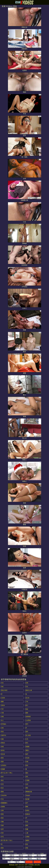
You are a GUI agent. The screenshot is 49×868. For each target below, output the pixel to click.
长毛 (2, 837)
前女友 (3, 754)
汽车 (2, 709)
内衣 (2, 833)
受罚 (27, 724)
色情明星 (28, 717)
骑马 (27, 743)
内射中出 (4, 735)
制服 (27, 829)
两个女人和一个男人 (7, 773)
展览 (2, 758)
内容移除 (31, 865)
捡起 (27, 709)
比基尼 (3, 698)
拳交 (2, 780)
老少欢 (27, 698)
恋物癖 (3, 769)
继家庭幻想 (29, 792)
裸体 (2, 848)
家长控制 (37, 865)
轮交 (2, 788)
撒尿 (27, 713)
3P (26, 818)
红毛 (27, 739)
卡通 (2, 713)
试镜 (2, 717)
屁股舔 (27, 747)
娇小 (27, 705)
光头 (2, 683)
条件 (17, 865)
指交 (2, 777)
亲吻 (2, 822)
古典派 (27, 837)
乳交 (27, 822)
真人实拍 (28, 735)
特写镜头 (4, 724)
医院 (2, 814)
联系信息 (12, 865)
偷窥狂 (27, 840)
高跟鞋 (3, 807)
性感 (27, 762)
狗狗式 (3, 743)
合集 (2, 728)
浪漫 (2, 747)
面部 (2, 762)
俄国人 (27, 750)
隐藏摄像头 (4, 803)
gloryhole (4, 795)
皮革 (2, 829)
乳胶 (2, 825)
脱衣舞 (27, 799)
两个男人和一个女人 (7, 840)
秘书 (27, 754)
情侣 (2, 732)
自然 (27, 683)
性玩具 (27, 758)
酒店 (2, 818)
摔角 (27, 848)
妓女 (27, 844)
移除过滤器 (37, 862)
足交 (2, 784)
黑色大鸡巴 (4, 690)
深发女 (3, 705)
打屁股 (27, 780)
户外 (27, 702)
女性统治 (4, 765)
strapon (28, 795)
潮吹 (27, 788)
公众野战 (28, 720)
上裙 (27, 833)
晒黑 (27, 807)
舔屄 (27, 732)
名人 (2, 720)
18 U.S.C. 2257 (23, 865)
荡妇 (27, 773)
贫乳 (27, 777)
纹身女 (27, 810)
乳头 (27, 687)
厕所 (27, 825)
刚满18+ (28, 814)
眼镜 (2, 792)
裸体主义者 (29, 690)
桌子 (27, 803)
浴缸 (2, 687)
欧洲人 (3, 750)
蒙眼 (2, 702)
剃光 (27, 765)
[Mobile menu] (2, 2)
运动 (27, 784)
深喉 (2, 739)
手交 (2, 799)
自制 (2, 810)
